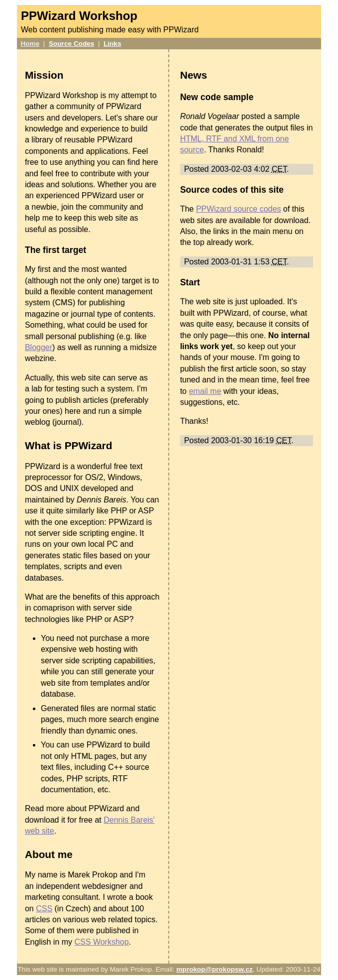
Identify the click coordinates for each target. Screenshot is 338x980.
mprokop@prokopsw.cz (214, 969)
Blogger (39, 347)
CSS (44, 909)
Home (30, 44)
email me (205, 391)
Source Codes (71, 44)
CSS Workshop (102, 942)
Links (113, 44)
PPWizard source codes (239, 209)
